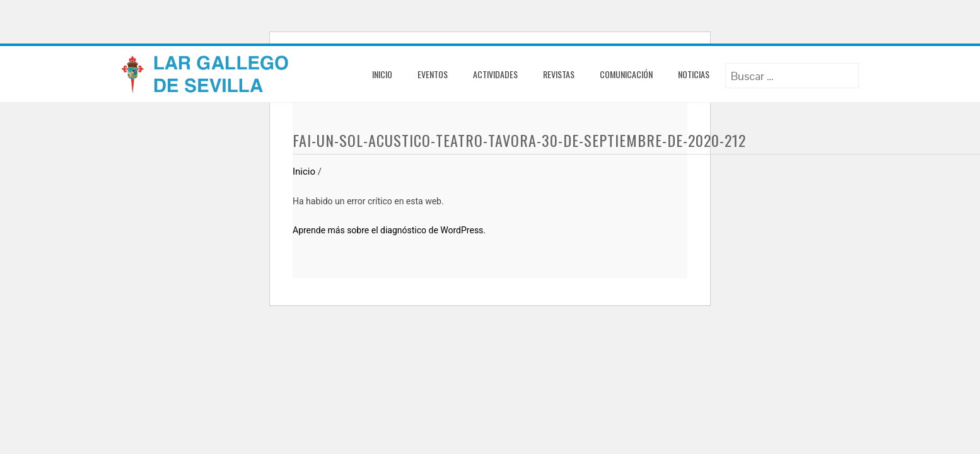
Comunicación (626, 74)
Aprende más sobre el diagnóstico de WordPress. (389, 230)
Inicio (382, 74)
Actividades (495, 74)
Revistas (559, 74)
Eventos (433, 74)
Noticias (694, 74)
